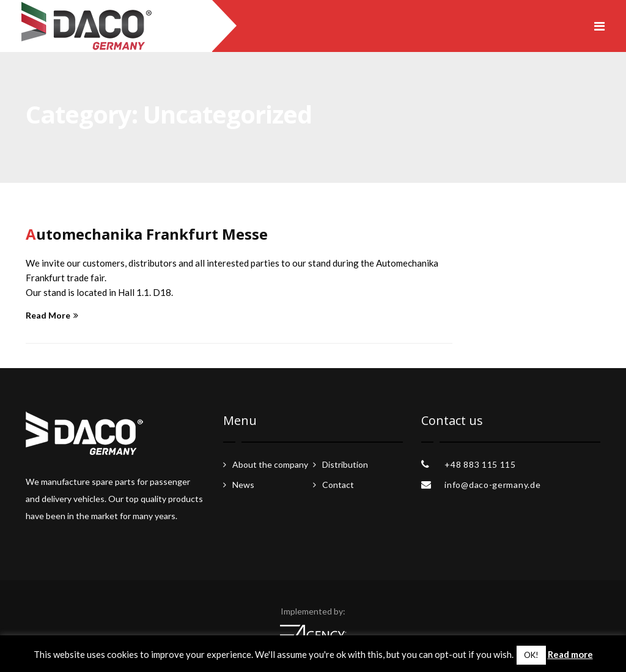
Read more (570, 654)
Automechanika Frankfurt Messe (147, 234)
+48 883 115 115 (480, 464)
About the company (270, 464)
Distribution (345, 464)
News (243, 485)
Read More (52, 315)
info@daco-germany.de (492, 485)
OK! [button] (531, 655)
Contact (338, 485)
